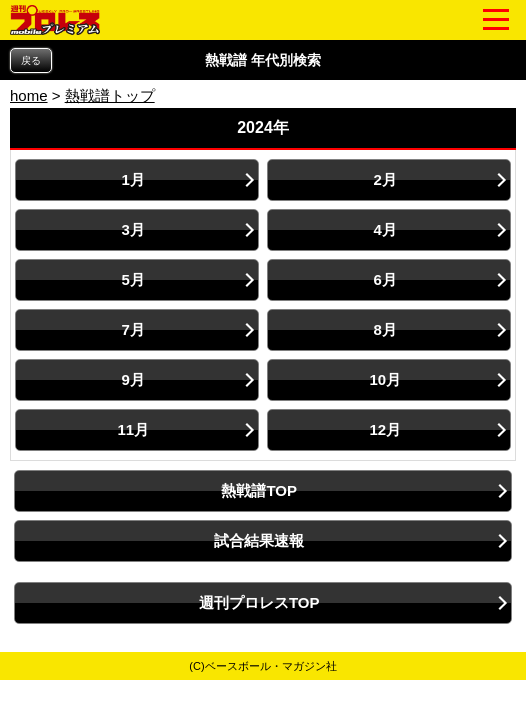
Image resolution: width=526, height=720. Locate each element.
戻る (31, 60)
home (29, 95)
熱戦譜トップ (110, 95)
